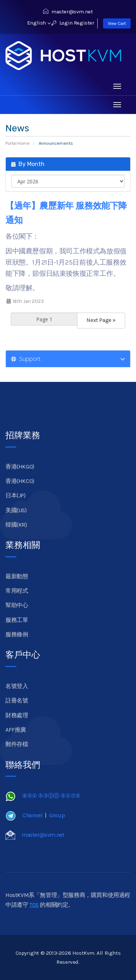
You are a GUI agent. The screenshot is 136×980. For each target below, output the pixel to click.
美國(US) (16, 510)
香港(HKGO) (20, 467)
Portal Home (18, 143)
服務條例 (17, 634)
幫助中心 (17, 605)
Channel (32, 815)
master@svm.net (68, 12)
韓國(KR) (16, 525)
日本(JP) (16, 495)
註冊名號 (17, 700)
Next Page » (101, 320)
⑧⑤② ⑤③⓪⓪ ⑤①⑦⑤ (51, 796)
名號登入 (17, 686)
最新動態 (17, 576)
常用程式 (17, 591)
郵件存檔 (17, 744)
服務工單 (17, 620)
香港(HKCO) (20, 481)
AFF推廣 (16, 730)
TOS (34, 905)
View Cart (117, 23)
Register (84, 23)
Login (62, 23)
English (39, 23)
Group (57, 815)
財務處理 (17, 715)
